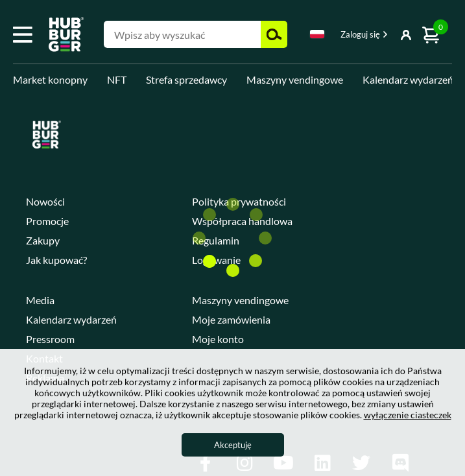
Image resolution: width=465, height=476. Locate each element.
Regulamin (216, 240)
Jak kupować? (56, 260)
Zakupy (43, 240)
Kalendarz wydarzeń (408, 79)
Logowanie (216, 260)
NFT (117, 79)
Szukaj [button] (274, 34)
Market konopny (50, 79)
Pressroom (50, 339)
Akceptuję (233, 445)
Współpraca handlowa (242, 221)
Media (40, 300)
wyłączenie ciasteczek (408, 415)
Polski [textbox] (317, 34)
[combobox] (317, 36)
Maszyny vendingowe (295, 79)
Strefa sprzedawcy (186, 79)
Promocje (47, 221)
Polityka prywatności (239, 201)
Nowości (45, 201)
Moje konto (218, 339)
